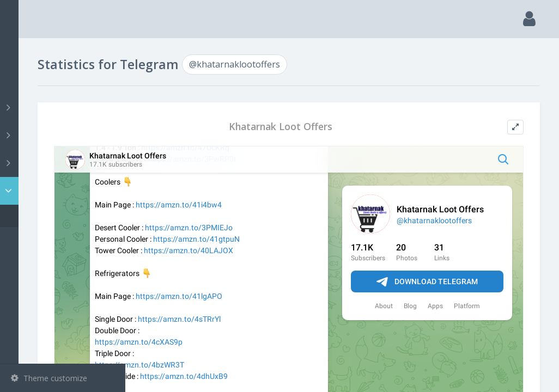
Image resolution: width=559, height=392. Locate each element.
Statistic (66, 191)
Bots (64, 163)
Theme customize (49, 378)
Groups (64, 135)
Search (28, 80)
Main (26, 52)
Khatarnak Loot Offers (334, 127)
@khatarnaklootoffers (66, 216)
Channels (64, 107)
